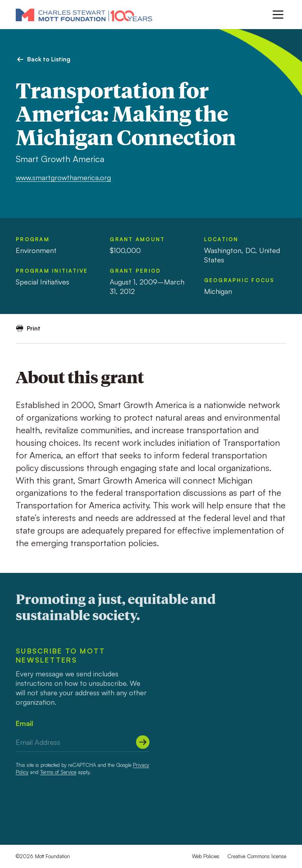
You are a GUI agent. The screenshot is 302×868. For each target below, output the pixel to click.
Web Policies (206, 856)
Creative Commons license (257, 856)
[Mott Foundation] (84, 15)
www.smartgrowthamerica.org (63, 177)
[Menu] (278, 15)
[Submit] (143, 742)
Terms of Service (58, 772)
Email (24, 723)
